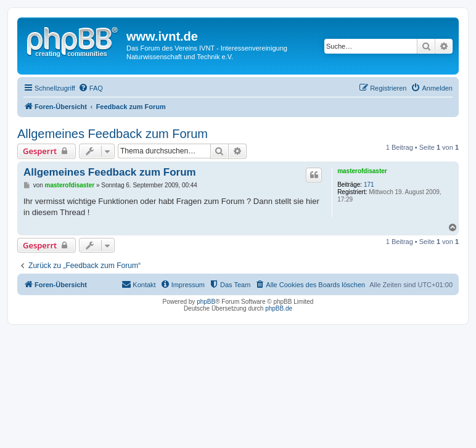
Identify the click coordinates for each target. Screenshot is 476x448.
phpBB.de (279, 308)
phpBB (206, 302)
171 (369, 185)
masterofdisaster (362, 171)
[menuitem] (91, 88)
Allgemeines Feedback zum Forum (113, 134)
